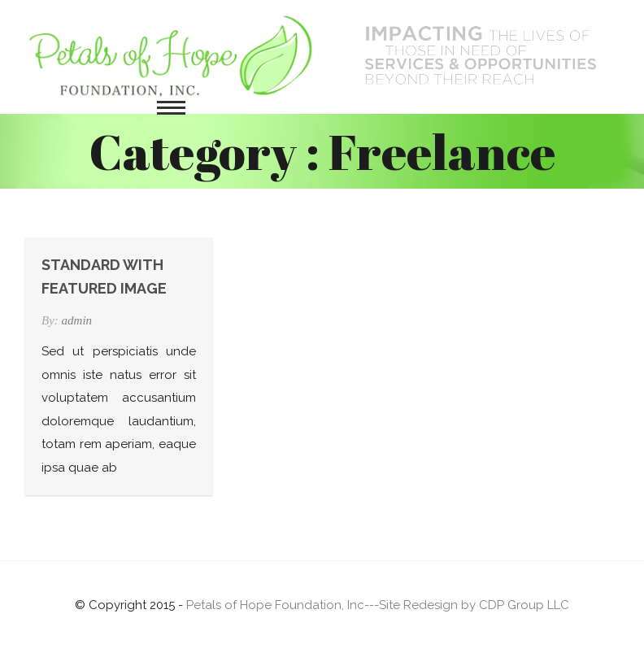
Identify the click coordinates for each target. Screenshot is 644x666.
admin (77, 320)
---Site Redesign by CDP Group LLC (467, 605)
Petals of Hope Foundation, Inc (275, 605)
